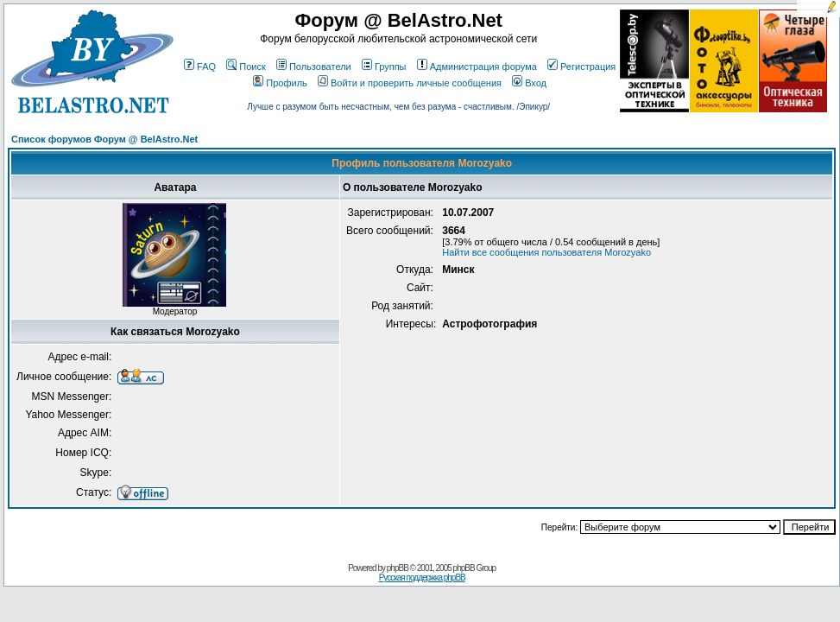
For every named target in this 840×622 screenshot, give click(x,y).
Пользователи (314, 67)
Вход (529, 83)
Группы (384, 67)
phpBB (398, 568)
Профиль (280, 83)
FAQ (200, 67)
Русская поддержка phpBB (422, 578)
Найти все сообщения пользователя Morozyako (546, 252)
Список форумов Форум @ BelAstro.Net (104, 139)
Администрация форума (477, 67)
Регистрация (581, 67)
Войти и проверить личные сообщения (410, 83)
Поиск (246, 67)
